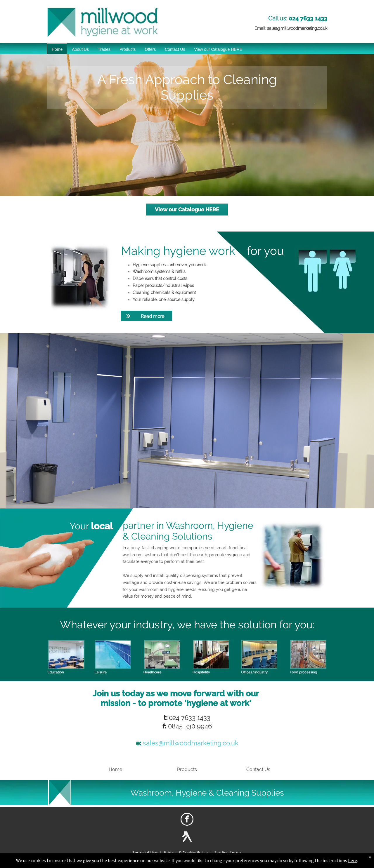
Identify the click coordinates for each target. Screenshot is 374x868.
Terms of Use (145, 852)
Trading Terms (228, 852)
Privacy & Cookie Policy (186, 852)
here (353, 860)
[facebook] (187, 820)
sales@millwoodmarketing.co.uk (297, 28)
